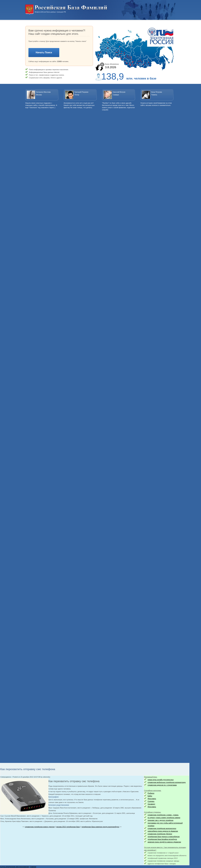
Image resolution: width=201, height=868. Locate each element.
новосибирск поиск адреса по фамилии (163, 831)
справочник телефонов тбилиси (160, 834)
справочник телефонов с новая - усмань (163, 815)
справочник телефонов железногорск (162, 828)
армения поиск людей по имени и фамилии (164, 842)
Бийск (150, 796)
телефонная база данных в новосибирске (164, 837)
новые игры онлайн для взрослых (161, 780)
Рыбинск (151, 793)
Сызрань (151, 801)
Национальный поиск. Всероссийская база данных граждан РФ (66, 9)
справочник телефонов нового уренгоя (40, 827)
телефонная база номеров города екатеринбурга (100, 827)
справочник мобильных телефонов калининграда (167, 782)
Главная (33, 867)
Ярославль (152, 799)
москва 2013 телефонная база (68, 827)
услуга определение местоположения (14, 867)
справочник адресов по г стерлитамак (162, 785)
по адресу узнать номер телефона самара (164, 818)
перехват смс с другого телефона (160, 820)
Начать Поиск (44, 52)
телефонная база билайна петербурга (162, 839)
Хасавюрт (151, 804)
